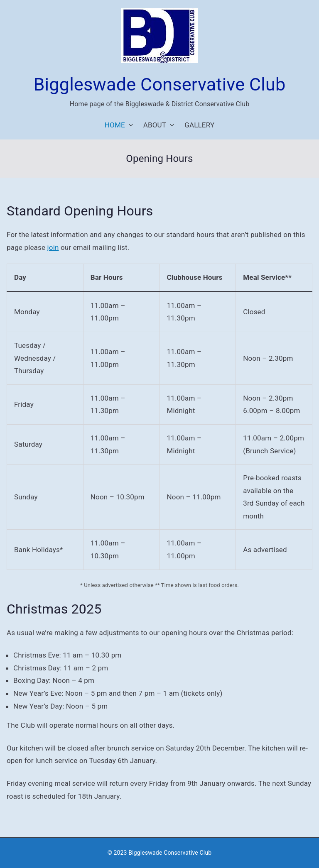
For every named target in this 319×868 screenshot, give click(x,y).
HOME (119, 125)
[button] (129, 125)
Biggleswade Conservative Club (160, 84)
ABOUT (159, 125)
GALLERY (199, 125)
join (53, 247)
